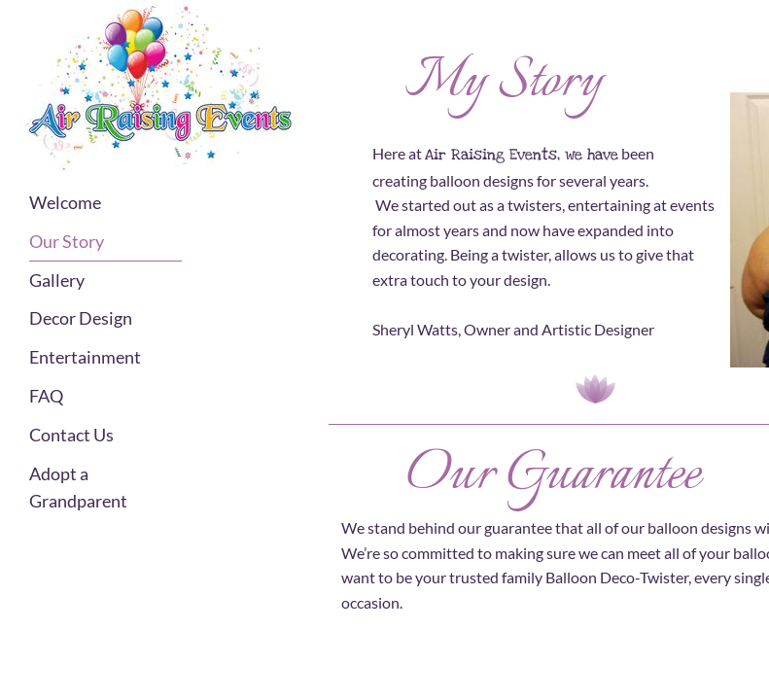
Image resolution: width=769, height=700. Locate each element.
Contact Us (71, 435)
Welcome (65, 202)
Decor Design (81, 318)
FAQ (46, 396)
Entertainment (85, 357)
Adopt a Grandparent (78, 488)
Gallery (57, 280)
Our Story (67, 241)
